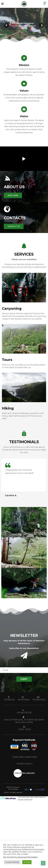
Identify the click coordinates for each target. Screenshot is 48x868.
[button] (13, 195)
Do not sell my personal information (20, 857)
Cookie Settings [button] (12, 862)
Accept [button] (27, 862)
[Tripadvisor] (38, 698)
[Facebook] (9, 698)
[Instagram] (23, 698)
